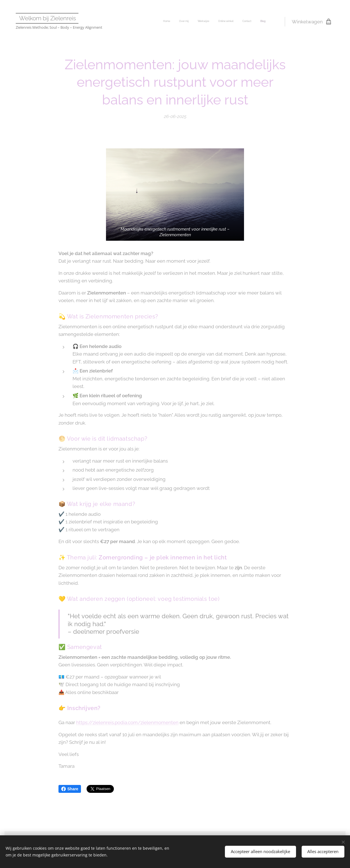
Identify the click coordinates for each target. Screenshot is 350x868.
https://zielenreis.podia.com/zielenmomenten (127, 722)
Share (70, 789)
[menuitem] (222, 22)
